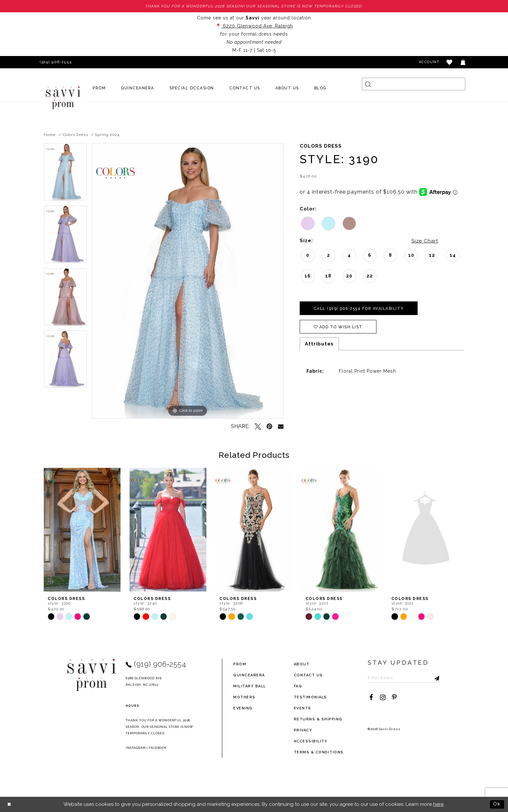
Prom (240, 664)
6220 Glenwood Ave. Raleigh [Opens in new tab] (257, 26)
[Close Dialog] (10, 804)
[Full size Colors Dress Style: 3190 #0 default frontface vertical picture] (188, 281)
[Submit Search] (368, 84)
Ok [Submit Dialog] (497, 804)
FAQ (298, 686)
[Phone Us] (55, 62)
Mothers (244, 697)
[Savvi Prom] (63, 98)
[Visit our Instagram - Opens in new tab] (383, 697)
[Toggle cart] (463, 62)
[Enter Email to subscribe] (404, 678)
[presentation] (82, 530)
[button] (450, 62)
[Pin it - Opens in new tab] (270, 426)
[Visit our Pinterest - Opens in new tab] (394, 697)
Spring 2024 (107, 135)
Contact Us (308, 675)
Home (50, 135)
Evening (243, 708)
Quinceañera (249, 675)
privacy (303, 730)
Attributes (319, 344)
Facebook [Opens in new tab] (158, 748)
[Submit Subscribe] (434, 678)
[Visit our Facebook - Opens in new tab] (371, 697)
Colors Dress (75, 135)
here (438, 804)
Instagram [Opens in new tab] (136, 748)
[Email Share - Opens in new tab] (281, 426)
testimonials (311, 697)
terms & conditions (319, 752)
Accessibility (311, 741)
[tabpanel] (65, 174)
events (303, 708)
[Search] (414, 84)
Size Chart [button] (425, 241)
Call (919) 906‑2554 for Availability (359, 309)
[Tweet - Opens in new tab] (258, 426)
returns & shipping (318, 719)
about (302, 664)
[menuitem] (99, 88)
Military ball (250, 686)
